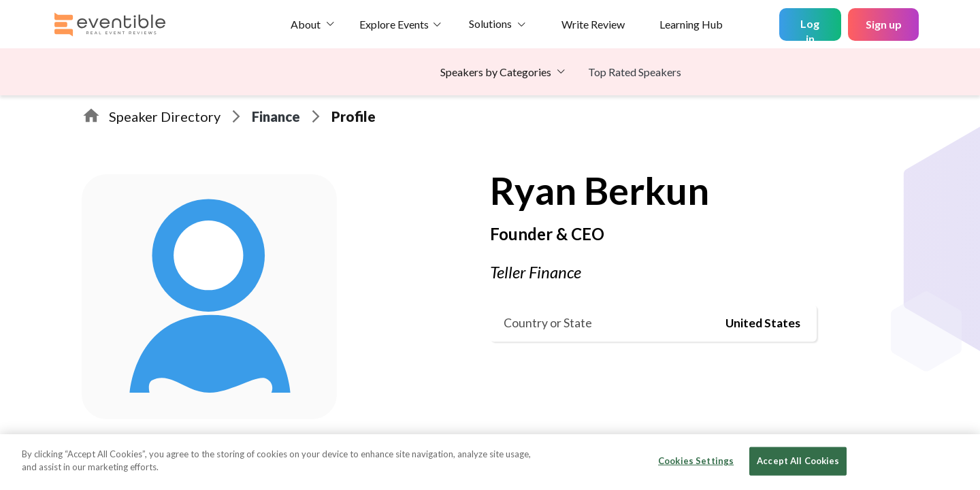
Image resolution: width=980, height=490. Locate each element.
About (306, 24)
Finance (276, 116)
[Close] (958, 461)
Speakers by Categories (496, 72)
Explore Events (394, 24)
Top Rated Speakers (635, 72)
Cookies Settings (696, 461)
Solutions (490, 23)
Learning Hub (691, 24)
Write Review (593, 24)
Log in (810, 29)
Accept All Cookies (798, 461)
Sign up (884, 24)
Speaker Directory (165, 116)
